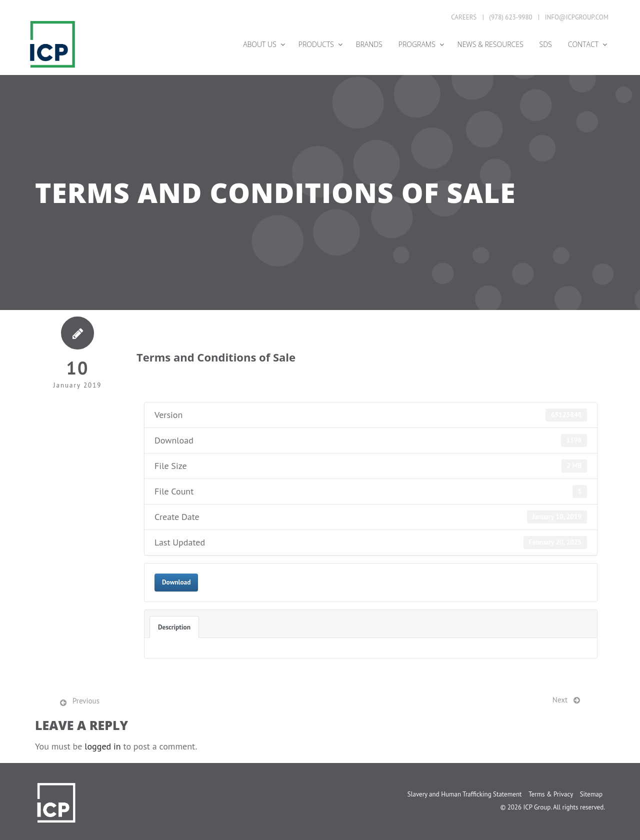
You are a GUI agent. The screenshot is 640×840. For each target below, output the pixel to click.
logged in (103, 746)
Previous (86, 701)
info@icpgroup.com (577, 17)
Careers (464, 17)
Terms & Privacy (551, 794)
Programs (417, 44)
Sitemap (591, 794)
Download (176, 582)
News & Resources (490, 44)
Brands (369, 44)
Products (316, 44)
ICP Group (537, 807)
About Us (260, 44)
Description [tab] (174, 627)
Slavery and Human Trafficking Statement (465, 794)
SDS (546, 44)
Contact (583, 44)
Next (560, 700)
